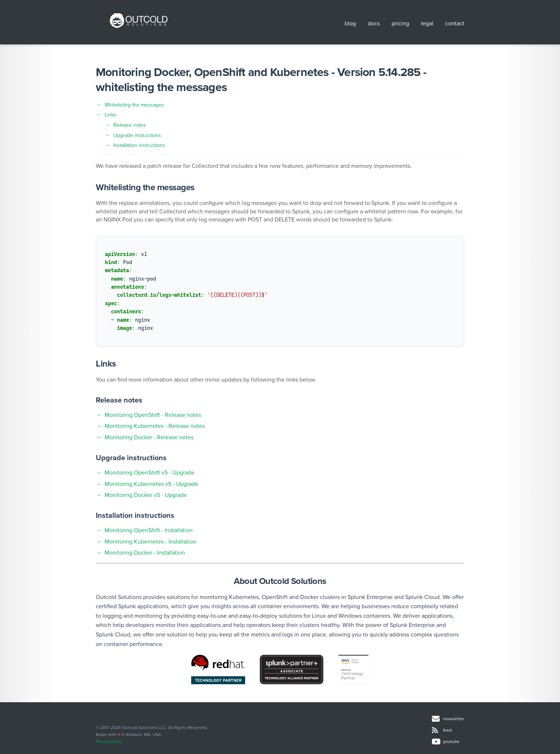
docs (374, 24)
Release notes (130, 125)
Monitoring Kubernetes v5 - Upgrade (151, 484)
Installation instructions (139, 145)
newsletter (448, 719)
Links (110, 115)
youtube (446, 742)
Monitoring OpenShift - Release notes (153, 415)
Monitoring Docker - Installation (145, 553)
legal (427, 24)
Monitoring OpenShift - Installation (149, 530)
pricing (400, 24)
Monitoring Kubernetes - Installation (150, 542)
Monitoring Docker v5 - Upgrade (146, 495)
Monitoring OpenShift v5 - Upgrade (150, 473)
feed (442, 730)
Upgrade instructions (137, 135)
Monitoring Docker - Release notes (149, 437)
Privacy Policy (109, 742)
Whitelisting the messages (134, 105)
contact (455, 24)
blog (350, 24)
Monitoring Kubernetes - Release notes (155, 426)
